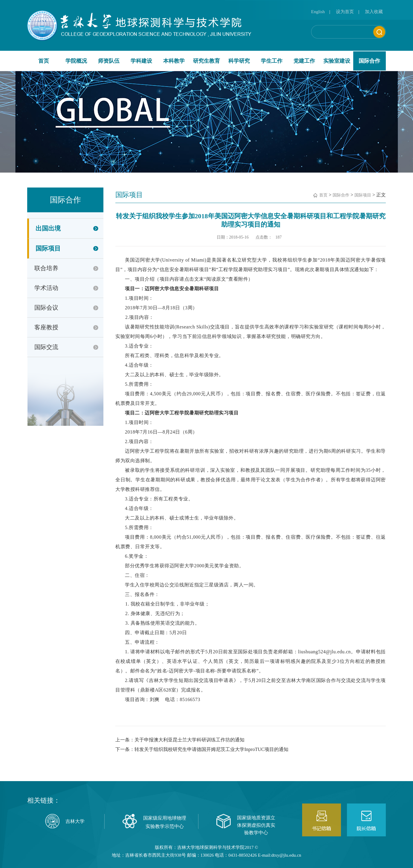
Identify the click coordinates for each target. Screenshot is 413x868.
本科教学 (174, 61)
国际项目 (48, 248)
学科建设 (141, 61)
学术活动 (46, 288)
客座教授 (46, 327)
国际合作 (369, 61)
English (318, 12)
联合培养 (46, 268)
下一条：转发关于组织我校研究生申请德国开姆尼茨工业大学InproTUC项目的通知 (202, 749)
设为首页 (345, 12)
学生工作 (272, 61)
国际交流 (46, 347)
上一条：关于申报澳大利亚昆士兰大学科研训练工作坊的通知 (180, 740)
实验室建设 (337, 61)
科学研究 (239, 61)
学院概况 (76, 61)
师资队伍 (109, 61)
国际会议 (46, 308)
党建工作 (304, 61)
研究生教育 (206, 61)
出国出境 (48, 228)
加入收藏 (374, 12)
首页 (44, 61)
